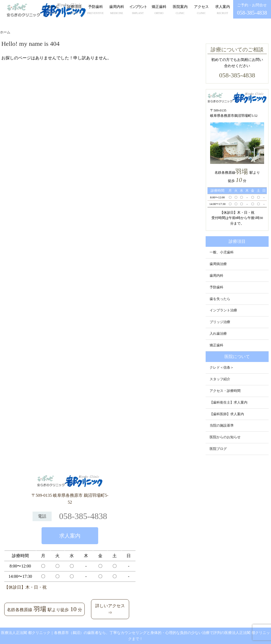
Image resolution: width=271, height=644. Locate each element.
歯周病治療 (218, 264)
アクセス (201, 10)
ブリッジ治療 (220, 322)
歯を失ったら (220, 299)
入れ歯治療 (218, 334)
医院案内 (180, 10)
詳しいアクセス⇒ (110, 609)
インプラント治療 (223, 310)
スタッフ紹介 (220, 379)
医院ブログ (218, 449)
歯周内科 (117, 10)
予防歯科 (96, 10)
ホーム (53, 10)
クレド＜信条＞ (222, 368)
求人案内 (223, 10)
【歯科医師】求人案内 (227, 414)
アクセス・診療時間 (225, 391)
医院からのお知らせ (225, 437)
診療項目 (74, 10)
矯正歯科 (159, 10)
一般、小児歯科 (222, 252)
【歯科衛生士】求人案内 (229, 402)
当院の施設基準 (222, 426)
